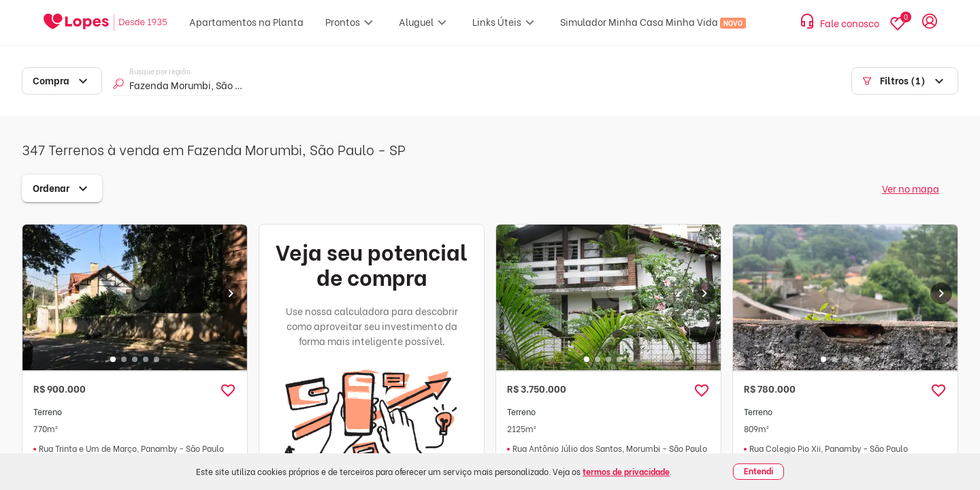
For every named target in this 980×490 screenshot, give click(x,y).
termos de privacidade (626, 471)
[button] (228, 391)
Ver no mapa (911, 188)
